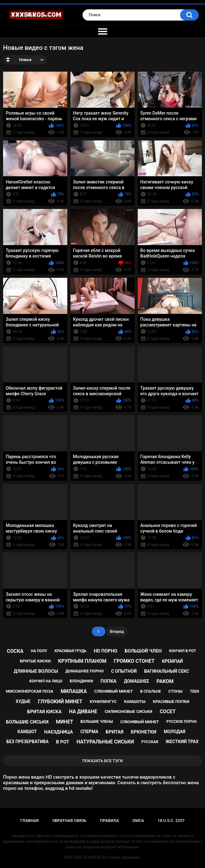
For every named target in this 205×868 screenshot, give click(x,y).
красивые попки (171, 702)
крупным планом (82, 661)
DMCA (138, 821)
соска (15, 651)
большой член (143, 651)
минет (64, 722)
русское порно (182, 722)
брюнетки (144, 732)
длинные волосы (36, 671)
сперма (89, 732)
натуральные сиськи (105, 742)
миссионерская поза (30, 691)
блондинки (81, 681)
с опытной (124, 671)
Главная (29, 821)
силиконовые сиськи (129, 711)
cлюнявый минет (140, 722)
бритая (114, 732)
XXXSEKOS (92, 857)
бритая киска (44, 712)
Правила (110, 821)
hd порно (106, 651)
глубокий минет (60, 702)
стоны (175, 691)
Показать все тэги (102, 761)
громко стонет (134, 661)
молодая (175, 732)
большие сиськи (27, 722)
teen (195, 691)
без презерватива (28, 742)
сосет (168, 711)
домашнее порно (85, 671)
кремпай (172, 661)
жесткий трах (182, 742)
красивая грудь (70, 651)
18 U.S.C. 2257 (171, 821)
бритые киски (35, 661)
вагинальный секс (167, 671)
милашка (74, 691)
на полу (39, 651)
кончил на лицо (46, 681)
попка (109, 681)
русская (150, 742)
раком (165, 681)
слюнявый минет (113, 691)
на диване (83, 711)
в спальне (150, 691)
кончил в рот (183, 651)
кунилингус (103, 702)
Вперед (117, 631)
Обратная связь (69, 821)
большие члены (97, 722)
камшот (27, 732)
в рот (63, 742)
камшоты (135, 702)
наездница (59, 732)
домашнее (137, 681)
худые (23, 701)
